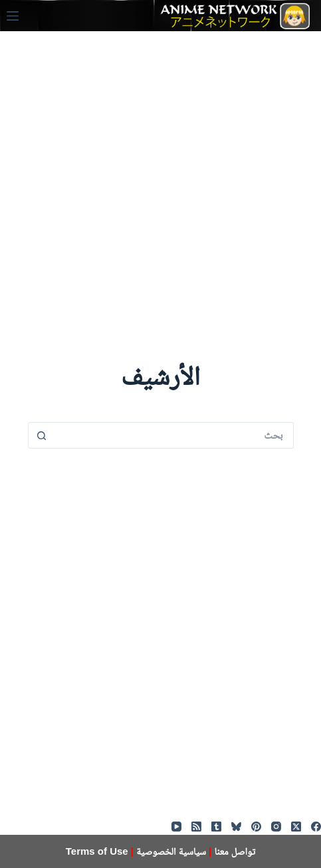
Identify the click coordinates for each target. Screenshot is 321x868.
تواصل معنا (235, 851)
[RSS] (196, 827)
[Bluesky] (236, 827)
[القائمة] (13, 16)
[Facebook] (316, 827)
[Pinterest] (256, 827)
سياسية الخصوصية (171, 851)
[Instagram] (276, 827)
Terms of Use (97, 851)
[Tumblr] (216, 827)
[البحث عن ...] (174, 435)
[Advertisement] (160, 191)
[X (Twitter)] (296, 827)
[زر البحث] (41, 435)
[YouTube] (176, 827)
